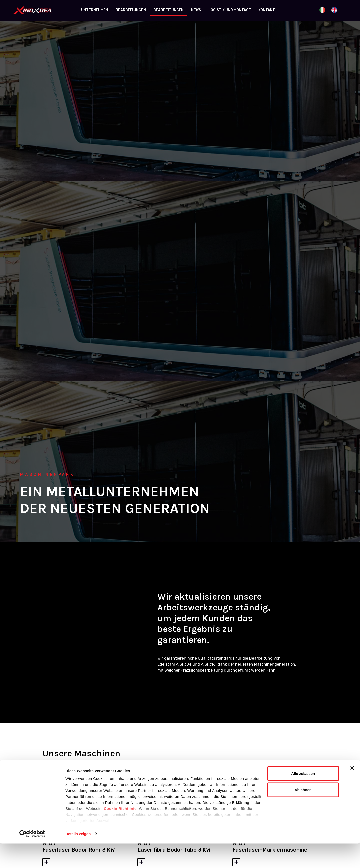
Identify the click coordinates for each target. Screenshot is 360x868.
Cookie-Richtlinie (120, 833)
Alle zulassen (303, 798)
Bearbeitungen (131, 10)
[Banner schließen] (352, 793)
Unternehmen (95, 10)
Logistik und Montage (230, 10)
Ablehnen (303, 814)
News (196, 10)
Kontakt (267, 10)
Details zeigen (78, 858)
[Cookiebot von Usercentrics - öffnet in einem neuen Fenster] (32, 858)
